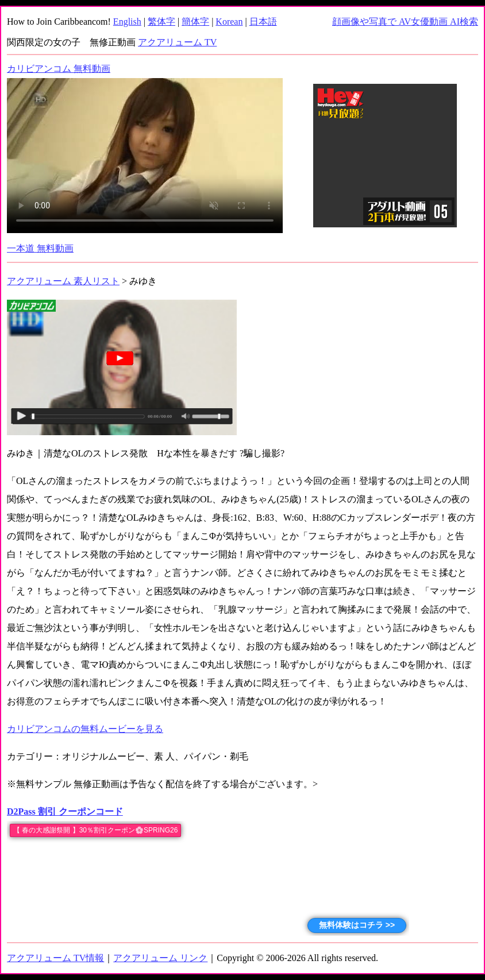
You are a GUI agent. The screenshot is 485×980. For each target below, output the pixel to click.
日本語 (263, 22)
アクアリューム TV (177, 42)
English (127, 22)
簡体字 (195, 22)
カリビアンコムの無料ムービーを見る (85, 729)
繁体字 (161, 22)
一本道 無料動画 (40, 248)
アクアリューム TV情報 (55, 958)
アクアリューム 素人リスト (63, 281)
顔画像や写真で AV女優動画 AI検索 (405, 22)
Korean (229, 22)
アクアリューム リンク (160, 958)
